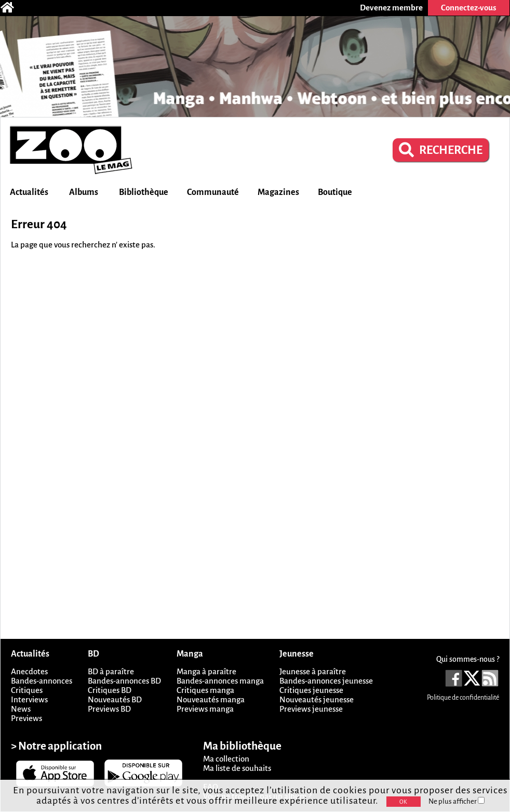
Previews (26, 718)
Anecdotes (29, 671)
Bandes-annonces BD (124, 681)
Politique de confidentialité (463, 698)
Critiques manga (205, 690)
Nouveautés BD (115, 699)
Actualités (29, 192)
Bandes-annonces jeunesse (326, 681)
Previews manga (205, 709)
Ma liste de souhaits (237, 768)
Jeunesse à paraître (313, 671)
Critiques (27, 690)
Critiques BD (110, 690)
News (21, 709)
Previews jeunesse (311, 709)
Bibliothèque (144, 192)
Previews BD (109, 709)
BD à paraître (111, 671)
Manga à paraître (206, 671)
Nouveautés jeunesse (317, 699)
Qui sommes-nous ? (468, 659)
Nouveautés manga (211, 699)
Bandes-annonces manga (220, 681)
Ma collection (226, 759)
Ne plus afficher (457, 801)
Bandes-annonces (42, 681)
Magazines (278, 192)
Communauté (213, 192)
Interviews (29, 699)
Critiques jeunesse (311, 690)
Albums (84, 192)
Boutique (335, 192)
